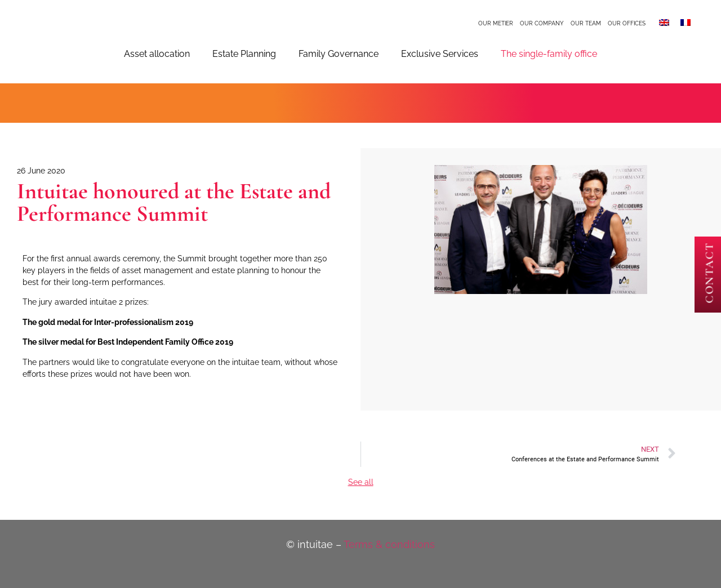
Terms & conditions (389, 544)
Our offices (627, 23)
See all (361, 482)
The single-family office (549, 54)
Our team (586, 23)
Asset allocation (157, 54)
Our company (542, 23)
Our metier (496, 23)
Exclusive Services (440, 54)
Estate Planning (244, 54)
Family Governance (339, 54)
